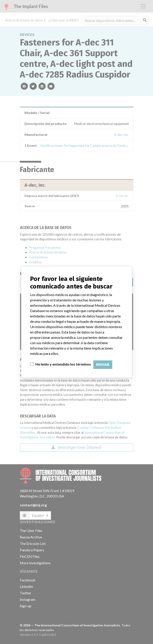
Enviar (103, 365)
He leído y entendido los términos (63, 364)
